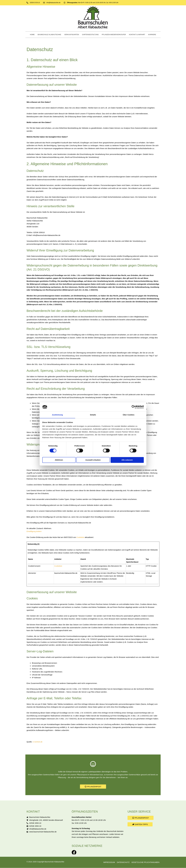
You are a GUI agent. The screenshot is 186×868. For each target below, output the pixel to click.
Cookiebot (81, 537)
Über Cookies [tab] (129, 415)
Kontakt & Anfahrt (137, 35)
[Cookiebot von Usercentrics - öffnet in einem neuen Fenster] (133, 407)
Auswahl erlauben (93, 460)
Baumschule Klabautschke (49, 35)
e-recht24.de (38, 742)
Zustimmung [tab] (57, 415)
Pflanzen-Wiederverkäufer (114, 35)
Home (32, 35)
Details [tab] (93, 415)
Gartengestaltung (90, 35)
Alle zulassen (127, 460)
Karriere (152, 35)
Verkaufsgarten (72, 35)
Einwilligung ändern (34, 531)
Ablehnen (59, 460)
